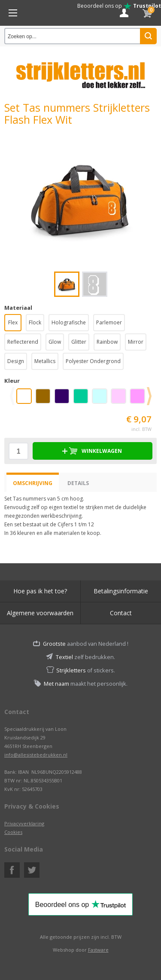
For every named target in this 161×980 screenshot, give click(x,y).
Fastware (98, 950)
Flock (35, 322)
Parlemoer (109, 322)
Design (16, 361)
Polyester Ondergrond (93, 361)
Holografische (69, 322)
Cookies (13, 832)
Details (78, 483)
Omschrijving (33, 483)
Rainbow (107, 342)
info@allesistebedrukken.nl (36, 755)
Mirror (136, 342)
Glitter (79, 342)
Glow (55, 342)
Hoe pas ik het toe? (40, 591)
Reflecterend (23, 342)
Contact (121, 613)
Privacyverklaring (24, 823)
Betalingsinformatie (121, 591)
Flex (13, 322)
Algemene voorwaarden (40, 613)
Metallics (45, 361)
